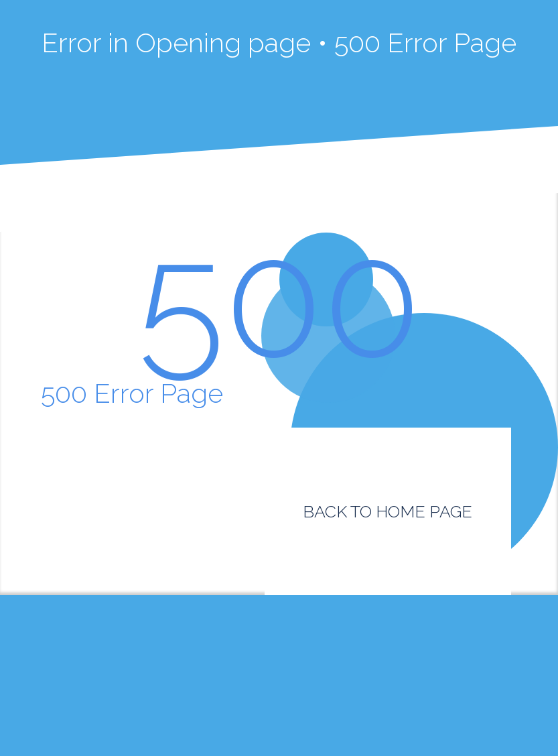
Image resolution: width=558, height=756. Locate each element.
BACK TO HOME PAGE (388, 511)
